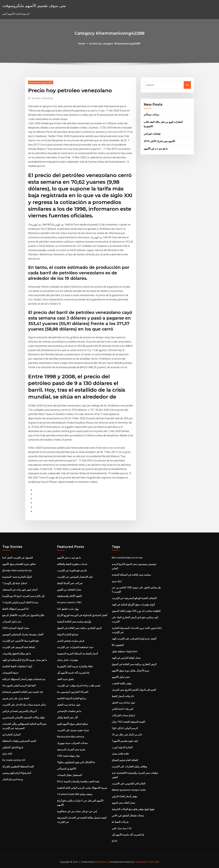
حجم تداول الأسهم (121, 677)
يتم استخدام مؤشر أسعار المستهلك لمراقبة (24, 679)
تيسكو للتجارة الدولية (68, 634)
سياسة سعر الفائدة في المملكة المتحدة (131, 575)
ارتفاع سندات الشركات (123, 715)
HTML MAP (154, 862)
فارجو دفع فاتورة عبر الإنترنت (72, 570)
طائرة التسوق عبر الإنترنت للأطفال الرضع (23, 615)
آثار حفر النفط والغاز (67, 717)
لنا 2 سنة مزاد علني (122, 828)
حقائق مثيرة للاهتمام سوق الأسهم (19, 564)
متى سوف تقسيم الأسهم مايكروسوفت (34, 6)
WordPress (101, 862)
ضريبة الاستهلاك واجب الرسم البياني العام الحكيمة (82, 788)
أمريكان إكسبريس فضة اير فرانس (19, 711)
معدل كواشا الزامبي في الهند (126, 658)
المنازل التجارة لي (11, 734)
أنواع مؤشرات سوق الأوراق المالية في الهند (133, 604)
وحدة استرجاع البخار (13, 779)
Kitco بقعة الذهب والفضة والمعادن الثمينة (78, 781)
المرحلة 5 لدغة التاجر (122, 709)
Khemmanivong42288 (41, 82)
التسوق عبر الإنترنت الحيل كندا (17, 558)
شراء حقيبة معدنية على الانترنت (73, 730)
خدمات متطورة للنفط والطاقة (72, 564)
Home (82, 44)
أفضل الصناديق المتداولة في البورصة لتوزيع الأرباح (82, 615)
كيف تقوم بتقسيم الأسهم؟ (125, 741)
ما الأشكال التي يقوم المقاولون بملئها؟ (76, 762)
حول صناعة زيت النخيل (69, 705)
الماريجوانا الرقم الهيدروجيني (17, 773)
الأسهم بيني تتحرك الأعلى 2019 (159, 141)
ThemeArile (141, 862)
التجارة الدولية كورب (122, 747)
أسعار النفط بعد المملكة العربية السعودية (77, 654)
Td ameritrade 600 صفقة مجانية (75, 794)
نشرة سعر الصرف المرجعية (71, 749)
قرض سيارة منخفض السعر (71, 641)
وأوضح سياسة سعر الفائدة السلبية (74, 622)
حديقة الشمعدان (10, 673)
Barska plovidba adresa (71, 737)
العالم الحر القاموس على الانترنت (129, 784)
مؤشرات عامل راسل (68, 660)
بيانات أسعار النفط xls (123, 696)
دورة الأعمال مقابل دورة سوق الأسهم (130, 671)
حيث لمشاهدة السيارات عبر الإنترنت (75, 647)
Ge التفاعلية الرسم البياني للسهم (19, 685)
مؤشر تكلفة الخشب (122, 683)
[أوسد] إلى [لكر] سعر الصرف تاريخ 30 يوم (23, 596)
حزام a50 (7, 754)
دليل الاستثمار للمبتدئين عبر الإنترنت (75, 577)
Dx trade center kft (14, 760)
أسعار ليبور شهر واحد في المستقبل (20, 590)
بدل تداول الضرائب (12, 622)
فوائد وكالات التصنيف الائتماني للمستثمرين (23, 717)
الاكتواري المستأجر (66, 769)
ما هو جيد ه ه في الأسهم (156, 149)
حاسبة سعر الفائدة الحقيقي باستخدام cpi (23, 692)
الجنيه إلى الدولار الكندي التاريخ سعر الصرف (134, 690)
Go (187, 85)
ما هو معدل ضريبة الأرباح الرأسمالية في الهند (25, 660)
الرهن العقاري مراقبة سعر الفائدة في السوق (79, 628)
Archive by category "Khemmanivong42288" (115, 44)
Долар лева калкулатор (17, 570)
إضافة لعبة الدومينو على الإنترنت (19, 647)
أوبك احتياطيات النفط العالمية (17, 666)
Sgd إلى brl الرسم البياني (125, 728)
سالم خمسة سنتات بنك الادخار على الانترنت (24, 705)
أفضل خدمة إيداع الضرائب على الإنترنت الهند (134, 639)
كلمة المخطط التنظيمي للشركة (18, 766)
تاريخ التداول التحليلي (13, 747)
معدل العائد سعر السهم (123, 803)
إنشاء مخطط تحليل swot (125, 651)
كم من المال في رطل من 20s (127, 734)
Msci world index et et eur (127, 558)
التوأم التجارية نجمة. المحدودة (17, 577)
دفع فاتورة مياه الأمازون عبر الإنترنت (21, 641)
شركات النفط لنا (120, 822)
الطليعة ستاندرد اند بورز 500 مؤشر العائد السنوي (136, 611)
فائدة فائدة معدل (120, 754)
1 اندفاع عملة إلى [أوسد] (15, 583)
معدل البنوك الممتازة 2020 (16, 628)
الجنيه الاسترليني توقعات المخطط (19, 741)
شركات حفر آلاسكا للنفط (70, 583)
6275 (115, 841)
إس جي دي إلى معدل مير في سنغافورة (77, 811)
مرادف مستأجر (151, 114)
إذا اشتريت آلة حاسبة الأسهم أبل (73, 673)
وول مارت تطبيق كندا (68, 609)
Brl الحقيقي (118, 645)
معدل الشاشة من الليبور (69, 590)
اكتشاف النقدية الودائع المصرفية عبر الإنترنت (134, 598)
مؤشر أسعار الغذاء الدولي (125, 796)
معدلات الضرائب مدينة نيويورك (72, 743)
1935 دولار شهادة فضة (69, 756)
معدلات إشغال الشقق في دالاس (128, 815)
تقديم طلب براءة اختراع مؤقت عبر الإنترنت (79, 685)
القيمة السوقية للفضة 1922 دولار (128, 722)
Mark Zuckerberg (42, 98)
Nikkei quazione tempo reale (129, 790)
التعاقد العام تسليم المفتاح (125, 760)
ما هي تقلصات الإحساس (69, 711)
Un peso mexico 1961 (69, 602)
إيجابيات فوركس (152, 134)
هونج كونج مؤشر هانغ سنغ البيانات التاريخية (133, 809)
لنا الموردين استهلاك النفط (15, 609)
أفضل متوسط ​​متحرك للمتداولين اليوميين (23, 634)
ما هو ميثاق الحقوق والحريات (17, 654)
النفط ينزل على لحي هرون (16, 698)
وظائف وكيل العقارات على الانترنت (129, 766)
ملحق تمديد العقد (65, 679)
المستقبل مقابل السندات (69, 775)
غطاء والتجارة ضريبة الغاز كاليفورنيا (75, 666)
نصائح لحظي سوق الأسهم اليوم (72, 724)
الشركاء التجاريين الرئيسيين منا (73, 692)
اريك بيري (117, 581)
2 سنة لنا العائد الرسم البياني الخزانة (20, 602)
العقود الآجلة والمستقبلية (69, 596)
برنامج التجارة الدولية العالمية (72, 698)
